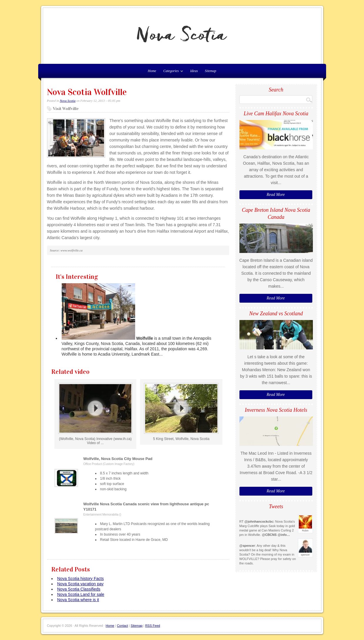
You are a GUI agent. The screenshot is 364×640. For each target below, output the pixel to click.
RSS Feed (153, 626)
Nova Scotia (68, 101)
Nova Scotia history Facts (81, 579)
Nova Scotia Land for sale (81, 594)
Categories (172, 72)
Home (110, 626)
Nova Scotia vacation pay (80, 584)
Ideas (194, 71)
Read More (276, 195)
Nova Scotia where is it (78, 600)
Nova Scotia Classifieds (79, 589)
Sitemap (210, 71)
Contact (123, 626)
